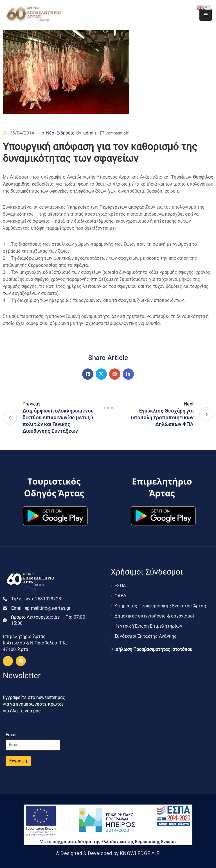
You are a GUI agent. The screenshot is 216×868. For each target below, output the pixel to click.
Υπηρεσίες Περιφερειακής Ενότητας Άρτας (160, 606)
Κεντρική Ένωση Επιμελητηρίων (148, 626)
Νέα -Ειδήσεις (60, 133)
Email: (41, 608)
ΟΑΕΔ (120, 596)
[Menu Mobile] (206, 15)
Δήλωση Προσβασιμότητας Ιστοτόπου (154, 650)
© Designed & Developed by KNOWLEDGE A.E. (108, 853)
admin (90, 133)
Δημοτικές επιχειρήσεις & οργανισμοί (154, 616)
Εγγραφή (18, 761)
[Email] (33, 745)
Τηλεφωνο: (36, 599)
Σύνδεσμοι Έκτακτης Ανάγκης (146, 636)
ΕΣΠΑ (120, 586)
